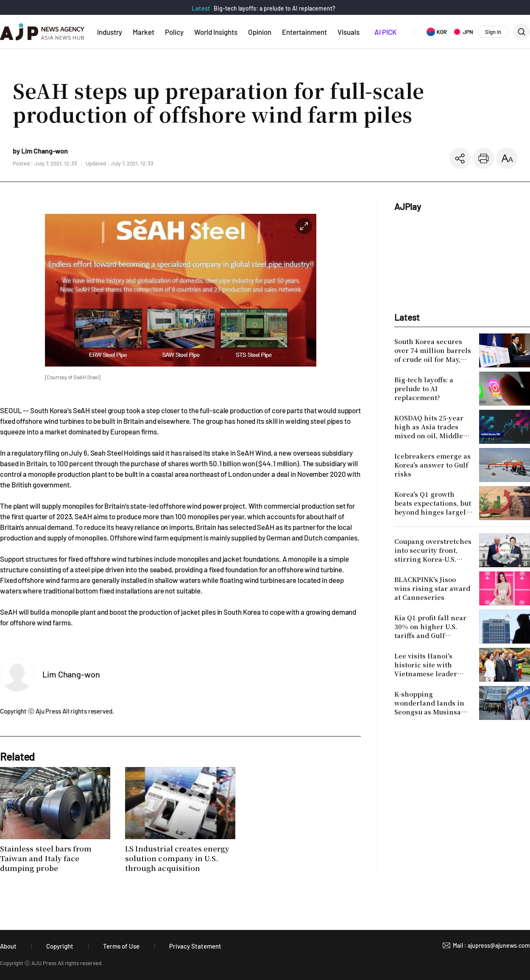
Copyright (60, 946)
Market (144, 32)
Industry (110, 32)
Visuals (349, 32)
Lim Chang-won (71, 674)
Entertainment (304, 32)
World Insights (216, 32)
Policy (174, 32)
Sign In (493, 32)
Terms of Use (121, 946)
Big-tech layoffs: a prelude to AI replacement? (275, 8)
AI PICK (385, 32)
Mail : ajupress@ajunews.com (491, 945)
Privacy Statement (195, 946)
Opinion (260, 32)
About (8, 946)
